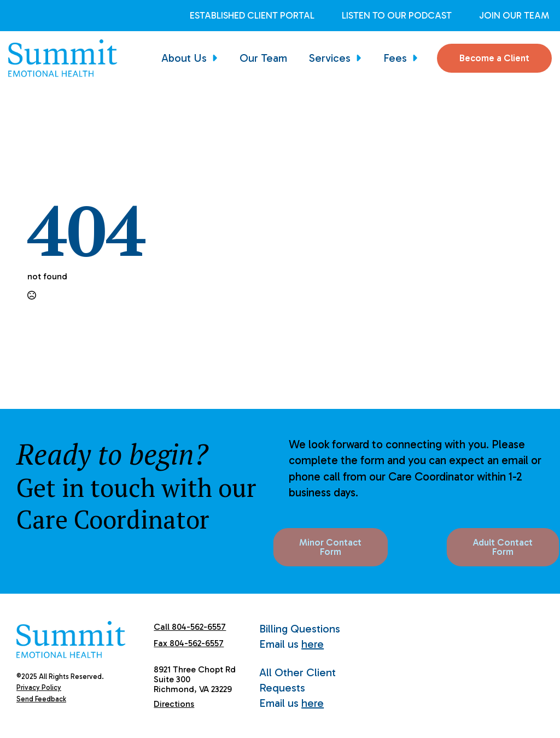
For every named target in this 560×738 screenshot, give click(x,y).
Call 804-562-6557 (190, 627)
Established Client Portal (252, 16)
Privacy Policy (39, 687)
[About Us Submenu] (218, 58)
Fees (395, 58)
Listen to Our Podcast (397, 16)
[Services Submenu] (361, 58)
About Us (184, 58)
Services (330, 58)
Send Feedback (41, 699)
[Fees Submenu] (418, 58)
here (313, 644)
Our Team (263, 58)
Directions (174, 704)
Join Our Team (514, 16)
